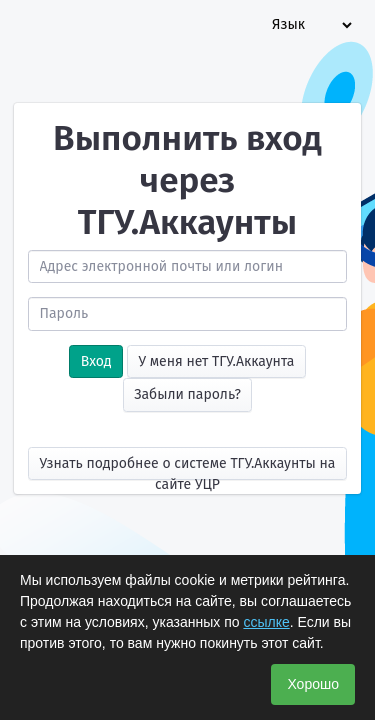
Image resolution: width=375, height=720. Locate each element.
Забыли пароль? (187, 394)
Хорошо (313, 684)
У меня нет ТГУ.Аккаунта (216, 361)
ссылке (266, 622)
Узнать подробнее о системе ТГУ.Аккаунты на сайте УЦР (188, 467)
